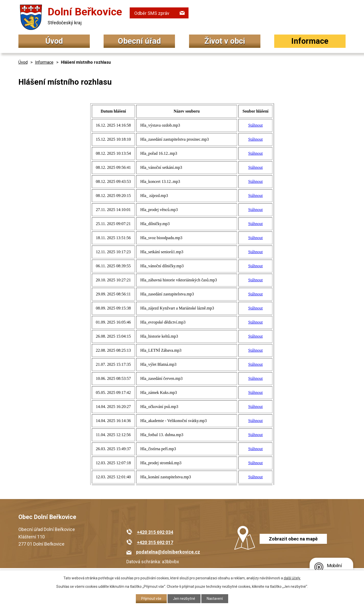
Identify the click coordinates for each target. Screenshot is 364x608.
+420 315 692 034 (155, 532)
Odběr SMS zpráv (152, 13)
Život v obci (225, 41)
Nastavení (215, 599)
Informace (310, 41)
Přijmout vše (151, 599)
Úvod (54, 41)
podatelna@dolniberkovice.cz (168, 552)
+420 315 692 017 (155, 542)
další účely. (292, 578)
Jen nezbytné (184, 599)
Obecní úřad (139, 41)
